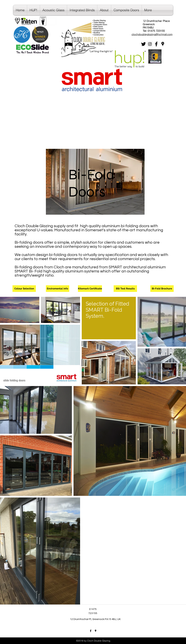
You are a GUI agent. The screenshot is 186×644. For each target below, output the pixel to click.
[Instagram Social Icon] (150, 44)
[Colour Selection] (24, 289)
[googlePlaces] (163, 44)
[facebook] (156, 44)
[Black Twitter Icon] (143, 44)
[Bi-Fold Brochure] (162, 289)
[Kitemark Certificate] (90, 289)
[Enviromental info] (58, 289)
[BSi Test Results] (125, 289)
